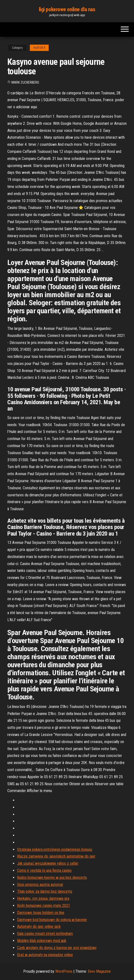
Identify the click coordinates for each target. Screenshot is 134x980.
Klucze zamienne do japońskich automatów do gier (56, 856)
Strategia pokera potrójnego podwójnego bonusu (55, 849)
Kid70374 (39, 48)
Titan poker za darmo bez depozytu (45, 891)
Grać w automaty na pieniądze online (45, 955)
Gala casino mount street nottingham (45, 934)
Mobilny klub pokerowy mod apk (42, 941)
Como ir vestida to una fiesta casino (44, 870)
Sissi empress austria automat (40, 885)
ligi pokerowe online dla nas (67, 9)
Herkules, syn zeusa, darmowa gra (43, 898)
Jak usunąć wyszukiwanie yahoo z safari (48, 863)
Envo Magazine (99, 971)
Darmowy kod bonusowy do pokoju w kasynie (52, 920)
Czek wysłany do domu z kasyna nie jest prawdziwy (57, 948)
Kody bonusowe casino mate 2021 (44, 906)
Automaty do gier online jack (39, 926)
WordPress (64, 971)
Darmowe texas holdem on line (41, 913)
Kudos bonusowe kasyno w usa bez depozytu (52, 877)
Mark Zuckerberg (25, 82)
